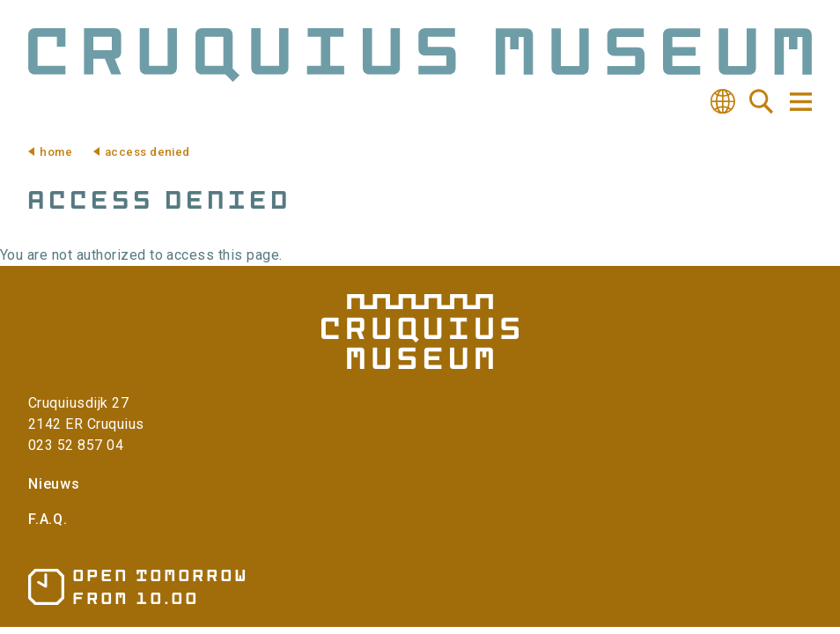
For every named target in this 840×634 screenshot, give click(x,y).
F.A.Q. (48, 519)
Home (56, 152)
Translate (723, 101)
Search (762, 101)
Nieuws (54, 484)
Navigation (799, 102)
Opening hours (137, 587)
